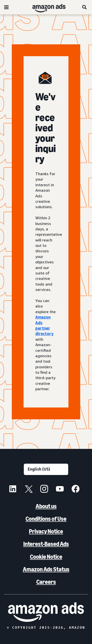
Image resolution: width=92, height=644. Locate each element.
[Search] (85, 7)
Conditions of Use (46, 519)
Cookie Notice (46, 557)
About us (46, 506)
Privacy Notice (46, 531)
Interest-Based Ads (46, 544)
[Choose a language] (46, 469)
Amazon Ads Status (46, 569)
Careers (46, 582)
